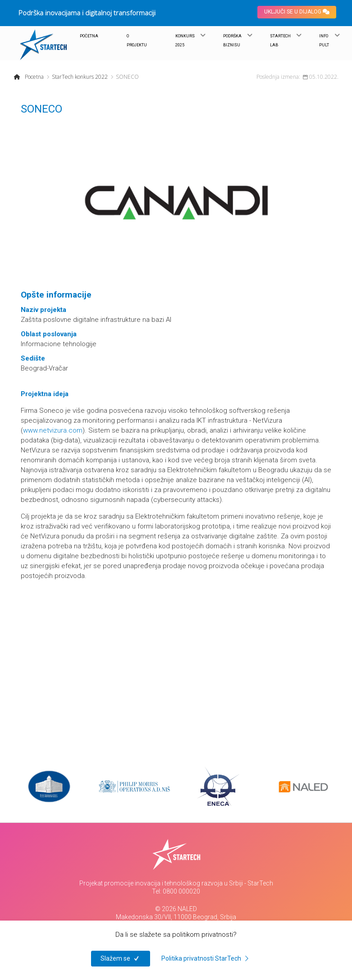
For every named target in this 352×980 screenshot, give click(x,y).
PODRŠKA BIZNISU (232, 41)
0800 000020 (181, 891)
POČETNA (89, 36)
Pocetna (34, 77)
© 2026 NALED (176, 909)
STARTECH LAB (280, 41)
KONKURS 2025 (185, 41)
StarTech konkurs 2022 (80, 77)
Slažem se (121, 958)
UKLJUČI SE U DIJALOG (297, 12)
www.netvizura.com (53, 430)
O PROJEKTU (137, 41)
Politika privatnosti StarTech (206, 958)
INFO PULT (324, 41)
